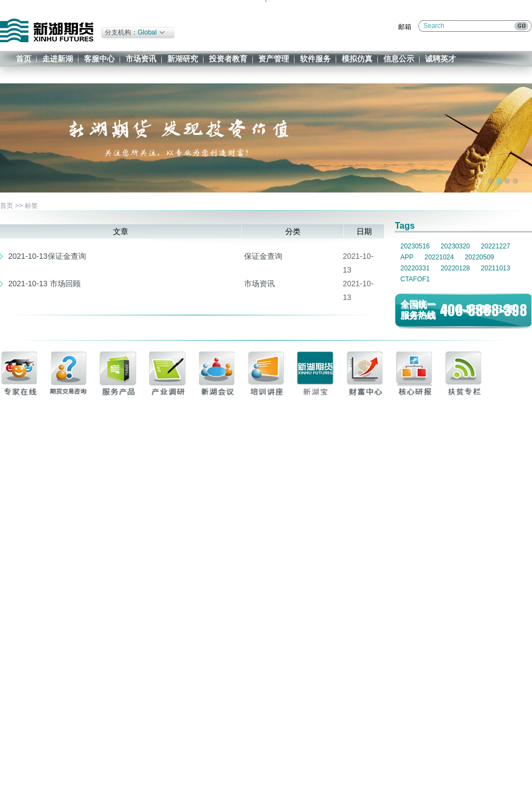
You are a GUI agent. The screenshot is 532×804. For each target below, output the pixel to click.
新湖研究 (183, 59)
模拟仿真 (357, 59)
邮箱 (405, 27)
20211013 (496, 268)
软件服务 (315, 59)
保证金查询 (263, 256)
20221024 (439, 257)
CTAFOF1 (415, 279)
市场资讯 (141, 59)
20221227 (496, 246)
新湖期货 (47, 30)
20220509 (479, 257)
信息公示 (399, 59)
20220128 (455, 268)
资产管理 (274, 59)
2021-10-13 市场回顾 (44, 284)
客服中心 (99, 59)
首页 (24, 59)
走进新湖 (58, 59)
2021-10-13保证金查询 (47, 256)
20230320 (455, 246)
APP (407, 257)
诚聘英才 (440, 59)
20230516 (415, 246)
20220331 (415, 268)
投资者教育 (228, 59)
